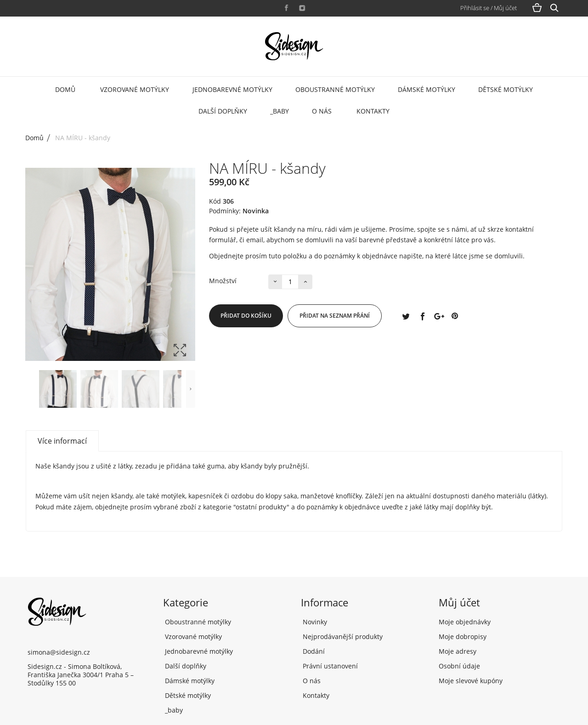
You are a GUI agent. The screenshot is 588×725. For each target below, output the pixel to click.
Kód (215, 201)
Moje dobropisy (463, 637)
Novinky (314, 622)
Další (191, 389)
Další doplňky (223, 111)
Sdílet (422, 316)
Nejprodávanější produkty (342, 637)
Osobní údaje (459, 666)
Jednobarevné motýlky (232, 89)
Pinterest (455, 316)
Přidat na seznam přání (335, 316)
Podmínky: (225, 211)
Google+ (438, 316)
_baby (280, 111)
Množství (223, 281)
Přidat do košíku (246, 316)
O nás (322, 111)
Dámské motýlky (427, 89)
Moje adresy (458, 651)
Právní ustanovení (329, 666)
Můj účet (459, 602)
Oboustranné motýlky (335, 89)
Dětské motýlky (506, 89)
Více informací (62, 441)
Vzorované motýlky (135, 89)
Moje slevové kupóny (471, 681)
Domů (65, 89)
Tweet (406, 316)
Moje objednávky (465, 622)
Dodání (313, 651)
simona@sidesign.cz (59, 652)
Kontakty (373, 111)
